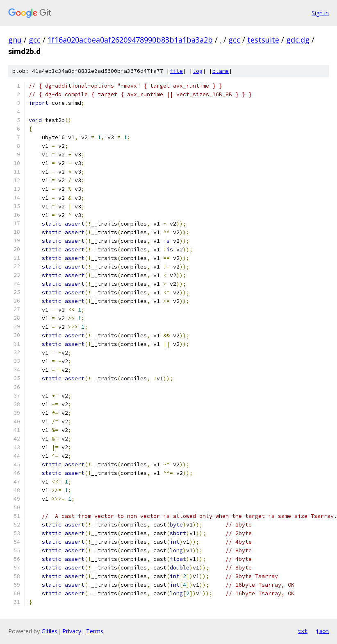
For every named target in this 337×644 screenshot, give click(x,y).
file (176, 71)
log (198, 71)
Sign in (320, 13)
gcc (35, 40)
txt (303, 631)
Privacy (72, 631)
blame (221, 71)
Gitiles (49, 631)
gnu (15, 40)
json (322, 631)
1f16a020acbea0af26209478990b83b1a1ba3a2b (130, 40)
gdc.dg (298, 40)
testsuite (263, 40)
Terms (95, 631)
